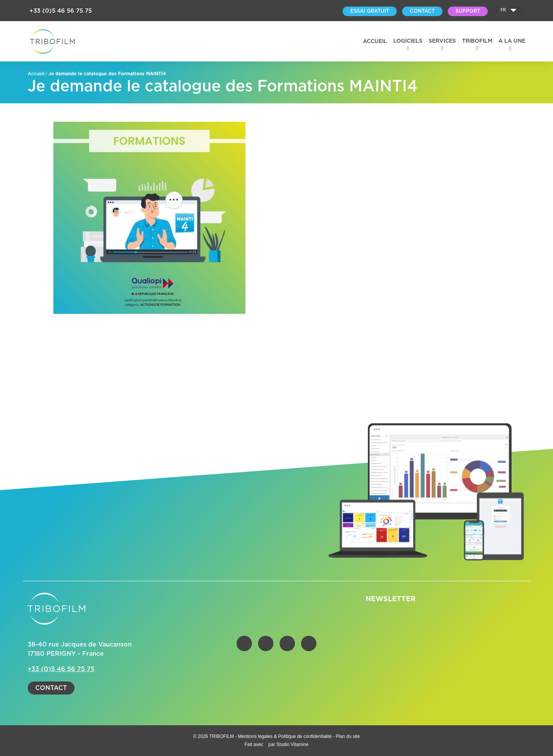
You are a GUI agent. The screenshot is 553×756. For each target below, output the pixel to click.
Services (442, 41)
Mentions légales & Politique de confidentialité (286, 736)
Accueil (375, 41)
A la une (512, 41)
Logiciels (408, 41)
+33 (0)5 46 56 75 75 (61, 11)
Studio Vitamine (292, 744)
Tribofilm (477, 41)
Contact (51, 688)
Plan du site (348, 736)
